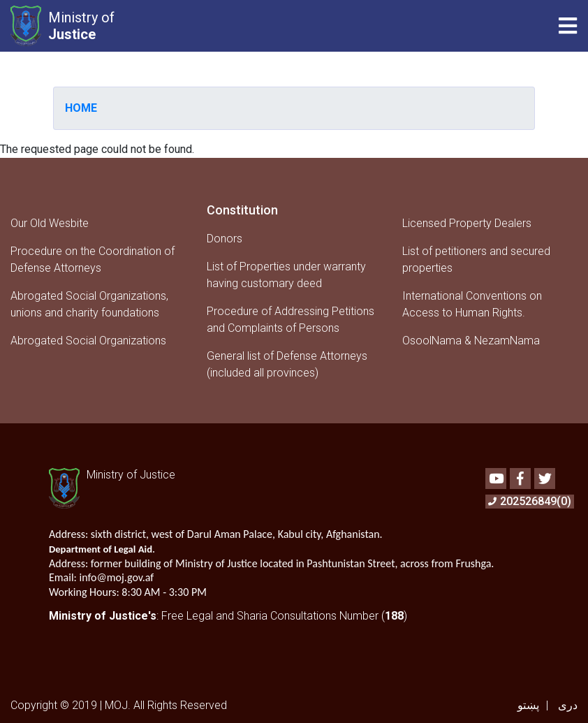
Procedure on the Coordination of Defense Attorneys (93, 260)
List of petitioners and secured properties (476, 260)
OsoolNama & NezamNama (471, 341)
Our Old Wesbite (50, 223)
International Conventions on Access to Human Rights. (472, 304)
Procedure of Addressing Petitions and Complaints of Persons (291, 320)
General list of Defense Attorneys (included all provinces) (287, 364)
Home (81, 108)
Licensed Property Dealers (467, 223)
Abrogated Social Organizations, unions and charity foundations (89, 304)
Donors (225, 239)
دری (568, 705)
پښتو (528, 705)
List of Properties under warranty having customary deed (286, 275)
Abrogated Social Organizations (88, 341)
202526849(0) (530, 501)
